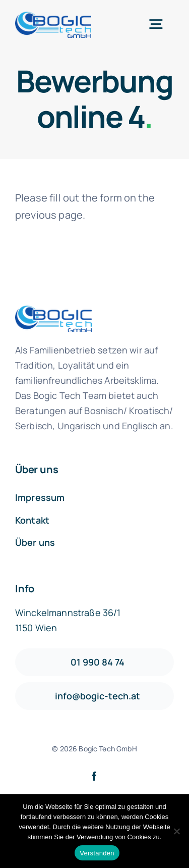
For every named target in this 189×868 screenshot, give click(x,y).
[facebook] (94, 776)
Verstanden (97, 853)
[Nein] (176, 831)
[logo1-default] (53, 15)
